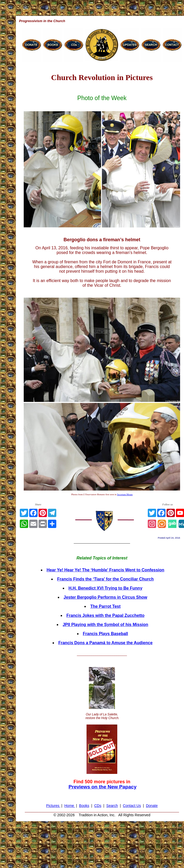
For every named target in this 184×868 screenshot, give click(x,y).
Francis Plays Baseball (105, 634)
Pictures (53, 806)
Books (84, 806)
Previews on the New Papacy (103, 787)
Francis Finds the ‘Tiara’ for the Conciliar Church (105, 579)
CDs (98, 806)
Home (70, 806)
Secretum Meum (125, 494)
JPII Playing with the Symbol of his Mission (105, 625)
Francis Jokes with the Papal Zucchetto (106, 615)
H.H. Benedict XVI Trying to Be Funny (106, 588)
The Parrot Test (105, 606)
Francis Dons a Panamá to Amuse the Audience (106, 643)
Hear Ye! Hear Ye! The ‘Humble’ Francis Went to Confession (106, 570)
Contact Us (132, 806)
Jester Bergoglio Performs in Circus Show (105, 597)
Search (112, 806)
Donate (152, 806)
